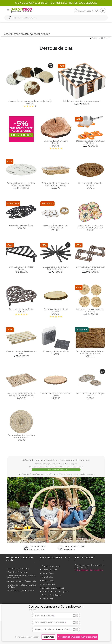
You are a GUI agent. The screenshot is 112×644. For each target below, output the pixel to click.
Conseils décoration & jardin (55, 591)
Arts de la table (22, 34)
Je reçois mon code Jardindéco (56, 470)
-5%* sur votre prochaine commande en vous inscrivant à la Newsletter (56, 460)
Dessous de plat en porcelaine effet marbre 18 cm (21, 184)
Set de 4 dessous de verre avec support (82, 101)
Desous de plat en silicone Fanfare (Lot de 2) (56, 268)
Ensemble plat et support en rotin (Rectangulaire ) (56, 184)
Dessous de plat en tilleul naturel (56, 310)
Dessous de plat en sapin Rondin (56, 142)
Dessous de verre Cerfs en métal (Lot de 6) (56, 226)
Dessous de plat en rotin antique (90, 184)
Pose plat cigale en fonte (21, 225)
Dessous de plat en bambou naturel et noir (21, 436)
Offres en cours (49, 570)
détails (34, 610)
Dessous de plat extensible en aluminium (90, 268)
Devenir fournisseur (51, 595)
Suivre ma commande (18, 568)
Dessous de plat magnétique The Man (90, 142)
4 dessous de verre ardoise (56, 351)
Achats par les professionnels (22, 581)
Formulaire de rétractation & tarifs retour (21, 577)
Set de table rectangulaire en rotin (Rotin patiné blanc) (21, 395)
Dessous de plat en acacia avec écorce (56, 395)
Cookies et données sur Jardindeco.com (56, 607)
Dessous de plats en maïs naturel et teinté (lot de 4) (90, 226)
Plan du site (48, 599)
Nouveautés (48, 581)
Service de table (41, 34)
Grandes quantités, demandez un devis (22, 586)
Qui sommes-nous (51, 566)
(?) (53, 615)
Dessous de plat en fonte (21, 309)
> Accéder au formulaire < (89, 570)
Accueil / (9, 34)
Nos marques (48, 584)
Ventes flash (48, 573)
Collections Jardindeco (53, 588)
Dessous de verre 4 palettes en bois (21, 352)
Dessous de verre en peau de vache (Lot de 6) (30, 101)
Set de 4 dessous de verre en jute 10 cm (90, 310)
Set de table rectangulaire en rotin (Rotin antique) (90, 352)
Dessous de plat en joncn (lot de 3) (90, 395)
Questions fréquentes (18, 572)
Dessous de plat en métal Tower (21, 268)
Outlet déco (48, 577)
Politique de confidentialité (21, 591)
